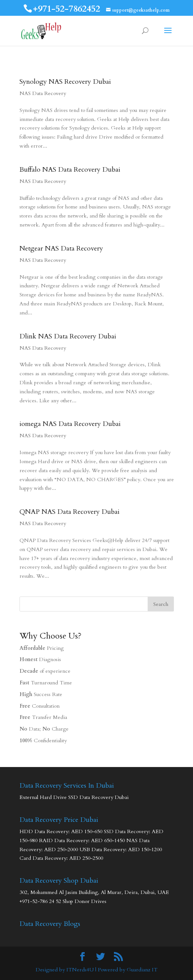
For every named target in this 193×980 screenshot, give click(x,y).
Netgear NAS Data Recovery (61, 248)
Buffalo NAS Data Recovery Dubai (70, 170)
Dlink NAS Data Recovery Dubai (68, 336)
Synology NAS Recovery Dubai (65, 82)
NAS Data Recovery (43, 93)
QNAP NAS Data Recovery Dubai (70, 512)
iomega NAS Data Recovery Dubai (70, 424)
